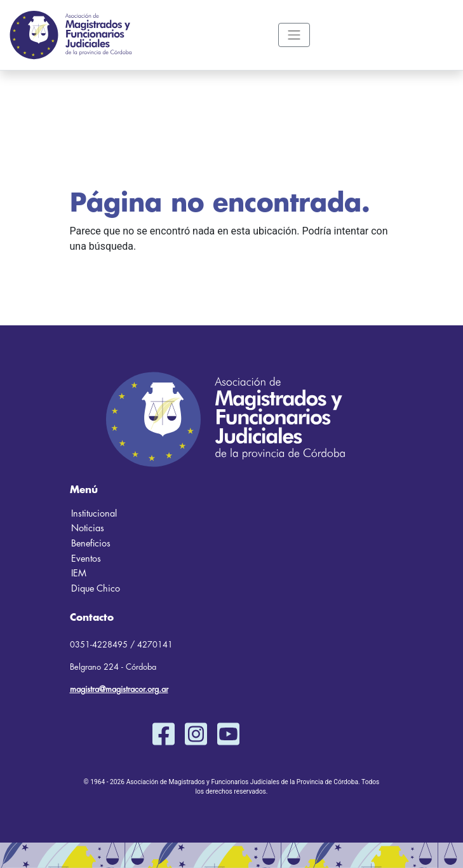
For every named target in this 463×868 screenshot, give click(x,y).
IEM (79, 573)
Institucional (94, 514)
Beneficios (91, 544)
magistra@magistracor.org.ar (119, 689)
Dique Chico (96, 589)
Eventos (86, 559)
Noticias (88, 528)
